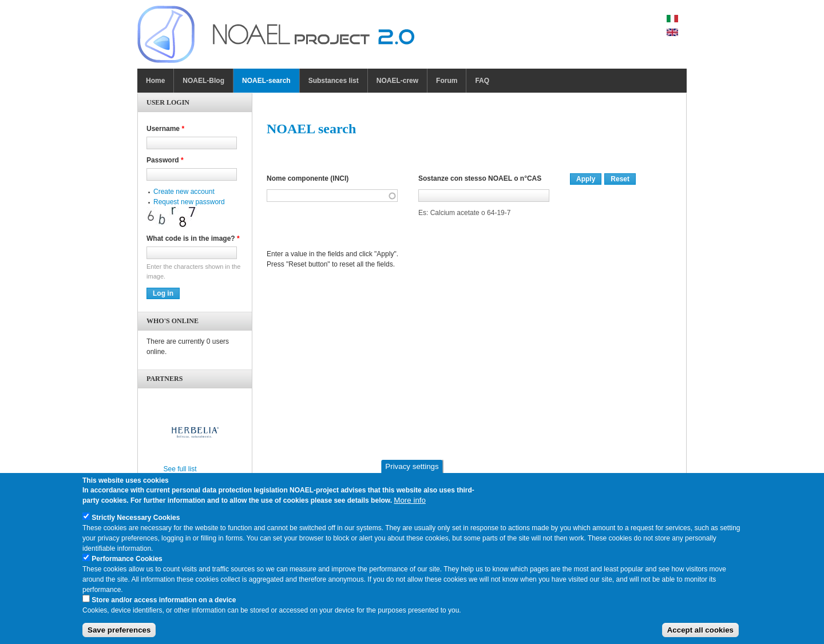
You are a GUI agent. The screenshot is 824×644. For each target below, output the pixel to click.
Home (155, 81)
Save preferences (119, 635)
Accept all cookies (700, 635)
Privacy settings (412, 471)
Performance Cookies (127, 563)
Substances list (334, 81)
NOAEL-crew (397, 81)
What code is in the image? (193, 238)
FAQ (482, 81)
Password (165, 160)
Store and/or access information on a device (164, 604)
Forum (447, 81)
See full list (180, 469)
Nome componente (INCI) (308, 178)
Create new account (184, 192)
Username (165, 129)
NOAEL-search (266, 81)
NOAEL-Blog (203, 81)
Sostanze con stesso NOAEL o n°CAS (480, 178)
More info (410, 504)
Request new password (189, 202)
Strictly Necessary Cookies (136, 522)
